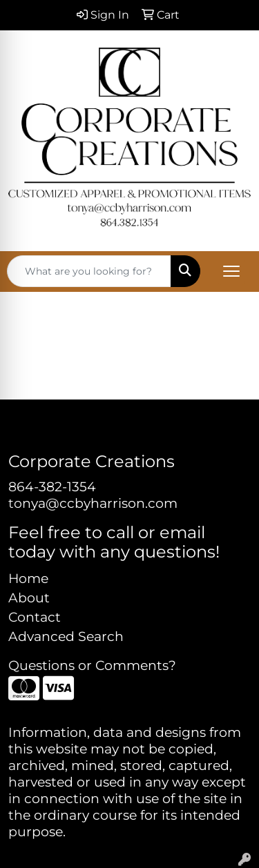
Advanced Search (66, 637)
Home (28, 579)
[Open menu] (231, 271)
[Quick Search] (89, 271)
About (29, 598)
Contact (35, 617)
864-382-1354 (52, 487)
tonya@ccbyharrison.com (93, 503)
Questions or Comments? (92, 665)
